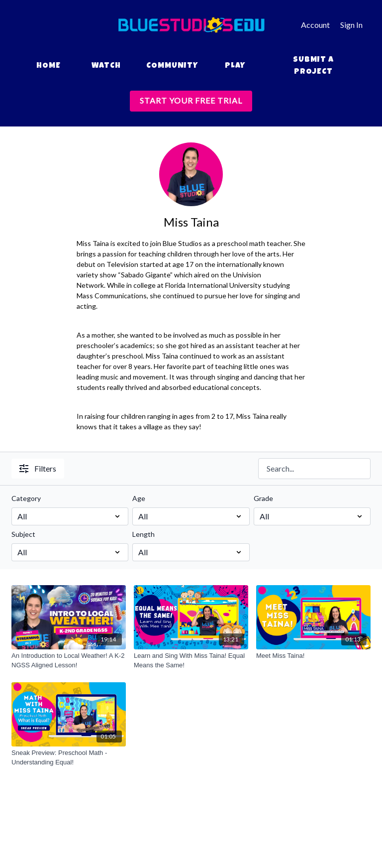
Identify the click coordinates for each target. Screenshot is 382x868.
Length (143, 534)
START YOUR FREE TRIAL (191, 100)
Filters (38, 468)
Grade (263, 498)
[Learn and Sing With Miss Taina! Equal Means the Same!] (191, 661)
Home (48, 66)
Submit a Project (313, 66)
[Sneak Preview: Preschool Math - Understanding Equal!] (69, 758)
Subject (23, 534)
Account (315, 25)
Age (139, 498)
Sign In (351, 25)
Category (26, 498)
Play (235, 66)
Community (172, 66)
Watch (106, 66)
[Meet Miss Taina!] (313, 656)
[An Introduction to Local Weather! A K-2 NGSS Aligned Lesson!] (69, 661)
